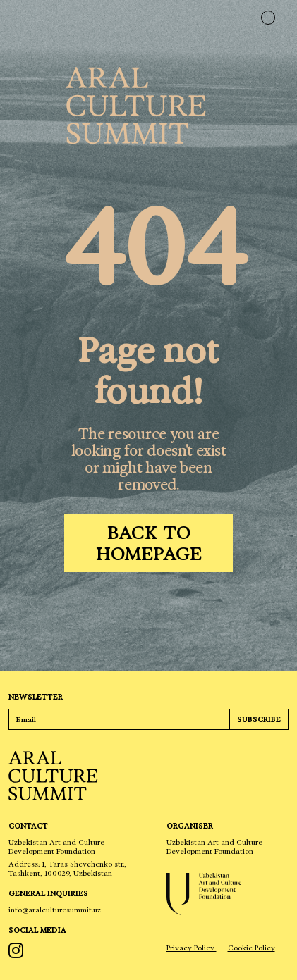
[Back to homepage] (148, 543)
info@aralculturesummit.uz (55, 910)
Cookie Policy (251, 948)
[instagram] (18, 950)
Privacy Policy (192, 948)
